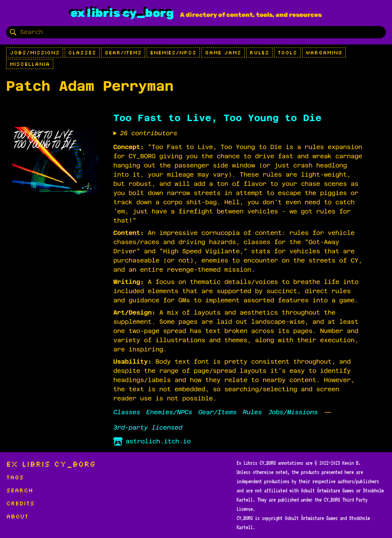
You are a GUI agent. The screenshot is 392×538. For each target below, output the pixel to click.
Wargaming (324, 52)
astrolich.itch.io (152, 441)
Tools (287, 52)
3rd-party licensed (148, 427)
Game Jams (223, 52)
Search (20, 490)
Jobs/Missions (35, 52)
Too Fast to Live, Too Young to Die (217, 118)
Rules (259, 52)
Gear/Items (123, 52)
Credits (20, 503)
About (17, 516)
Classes (82, 52)
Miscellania (30, 64)
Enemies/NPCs (173, 52)
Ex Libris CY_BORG (122, 13)
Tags (15, 477)
